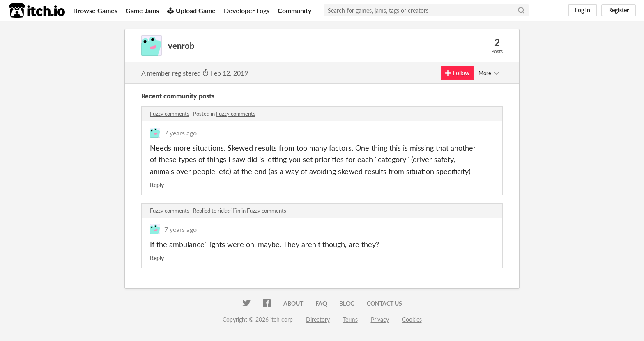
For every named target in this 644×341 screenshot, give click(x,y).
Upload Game (191, 10)
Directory (318, 319)
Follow (457, 73)
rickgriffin (229, 211)
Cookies (412, 319)
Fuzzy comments (170, 114)
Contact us (384, 303)
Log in (583, 10)
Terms (350, 319)
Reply (157, 185)
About (293, 303)
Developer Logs (247, 10)
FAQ (321, 303)
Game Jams (142, 10)
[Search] (521, 10)
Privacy (380, 319)
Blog (347, 303)
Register (619, 10)
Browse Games (95, 10)
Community (294, 10)
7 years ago (181, 133)
